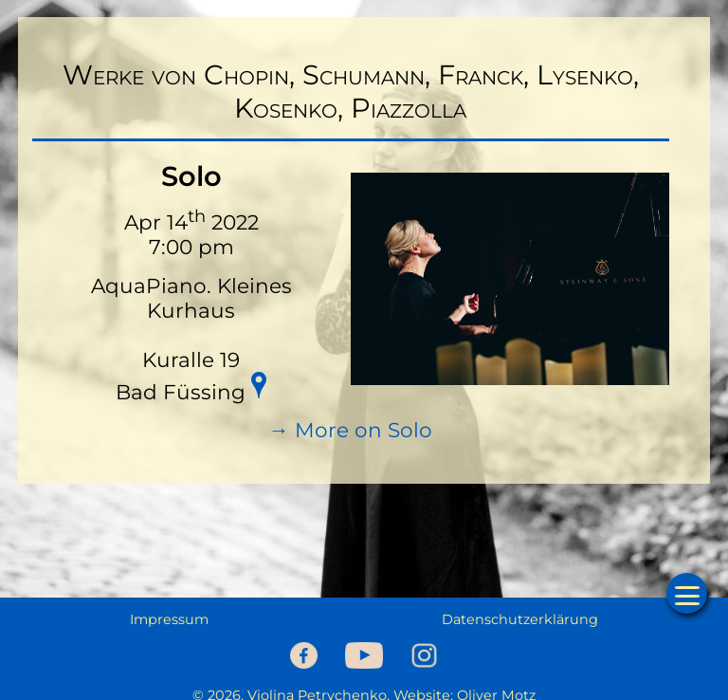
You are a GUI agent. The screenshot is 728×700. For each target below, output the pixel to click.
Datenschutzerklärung (520, 619)
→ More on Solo (350, 430)
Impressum (169, 619)
